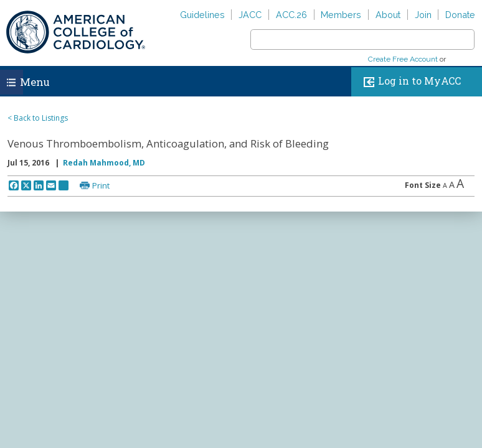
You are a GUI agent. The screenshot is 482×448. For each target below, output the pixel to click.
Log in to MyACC (409, 82)
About (388, 15)
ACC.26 (291, 15)
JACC (250, 15)
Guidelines (202, 15)
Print (101, 185)
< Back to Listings (38, 118)
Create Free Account (403, 59)
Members (341, 15)
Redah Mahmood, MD (104, 163)
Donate (460, 15)
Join (423, 15)
